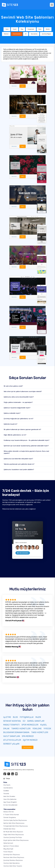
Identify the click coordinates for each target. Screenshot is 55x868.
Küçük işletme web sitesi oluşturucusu (16, 840)
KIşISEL (44, 725)
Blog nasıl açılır (8, 849)
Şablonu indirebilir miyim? (12, 413)
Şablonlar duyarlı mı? (11, 424)
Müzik (40, 29)
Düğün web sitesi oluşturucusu (14, 835)
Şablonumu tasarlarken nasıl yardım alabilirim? (19, 470)
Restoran (6, 34)
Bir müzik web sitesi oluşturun (13, 832)
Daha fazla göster (28, 747)
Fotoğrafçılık (31, 29)
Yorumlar (6, 794)
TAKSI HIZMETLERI (40, 732)
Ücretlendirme (8, 788)
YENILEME (37, 729)
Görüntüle (14, 86)
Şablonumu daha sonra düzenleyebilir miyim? (19, 397)
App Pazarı (10, 802)
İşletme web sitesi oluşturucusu (14, 823)
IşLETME (7, 717)
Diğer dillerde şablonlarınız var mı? (15, 435)
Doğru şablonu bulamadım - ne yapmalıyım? (18, 402)
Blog (22, 29)
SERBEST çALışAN (11, 744)
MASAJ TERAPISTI (11, 725)
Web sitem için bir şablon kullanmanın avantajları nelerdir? (23, 391)
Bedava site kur (9, 812)
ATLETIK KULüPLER (12, 740)
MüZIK (38, 717)
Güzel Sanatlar (17, 34)
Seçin (23, 86)
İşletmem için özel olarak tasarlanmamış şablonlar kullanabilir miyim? (26, 446)
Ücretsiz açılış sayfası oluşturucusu (15, 820)
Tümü (7, 29)
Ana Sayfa (7, 785)
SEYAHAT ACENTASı (12, 721)
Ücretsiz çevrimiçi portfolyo (13, 837)
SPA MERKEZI (28, 736)
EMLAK (6, 729)
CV (26, 34)
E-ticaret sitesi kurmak (11, 815)
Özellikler (6, 791)
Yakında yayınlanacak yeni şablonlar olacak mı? (19, 464)
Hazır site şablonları (10, 799)
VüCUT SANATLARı (12, 736)
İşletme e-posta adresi (11, 846)
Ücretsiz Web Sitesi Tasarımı (13, 866)
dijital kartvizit (8, 843)
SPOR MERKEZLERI (30, 725)
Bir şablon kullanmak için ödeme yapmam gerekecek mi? (22, 429)
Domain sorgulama (10, 817)
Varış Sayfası (34, 34)
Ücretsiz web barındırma (11, 863)
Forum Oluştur (8, 852)
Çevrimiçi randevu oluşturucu (13, 860)
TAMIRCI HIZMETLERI (21, 729)
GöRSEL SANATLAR (36, 721)
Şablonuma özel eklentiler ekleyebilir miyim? (18, 459)
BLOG (15, 717)
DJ (24, 721)
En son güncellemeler (10, 805)
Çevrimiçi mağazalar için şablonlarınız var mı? (19, 419)
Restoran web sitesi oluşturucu (14, 857)
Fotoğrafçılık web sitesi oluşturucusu (16, 826)
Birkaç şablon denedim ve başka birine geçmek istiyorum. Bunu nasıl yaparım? (26, 452)
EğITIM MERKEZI (30, 740)
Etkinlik (48, 29)
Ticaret (15, 29)
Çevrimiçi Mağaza (46, 34)
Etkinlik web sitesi (9, 829)
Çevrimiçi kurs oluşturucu (12, 855)
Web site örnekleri (9, 796)
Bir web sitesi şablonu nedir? (13, 386)
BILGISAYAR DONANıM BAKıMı (16, 732)
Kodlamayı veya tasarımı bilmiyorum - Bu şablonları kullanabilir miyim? (27, 440)
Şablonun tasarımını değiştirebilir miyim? (17, 408)
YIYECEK (47, 729)
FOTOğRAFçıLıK (27, 717)
